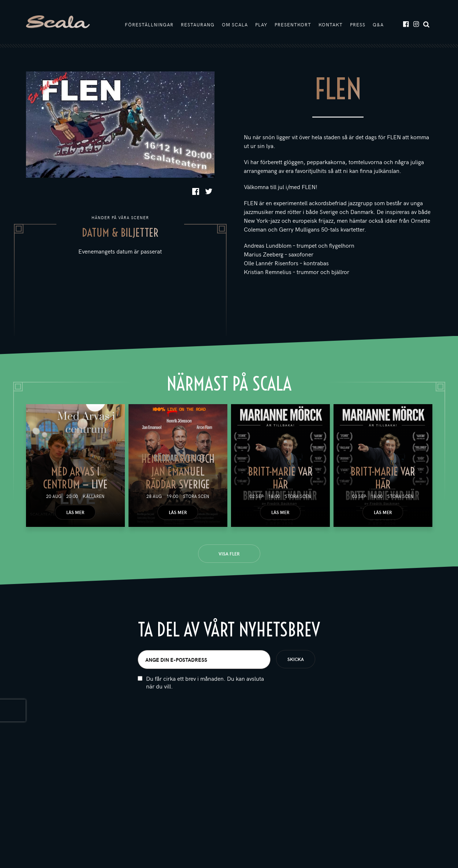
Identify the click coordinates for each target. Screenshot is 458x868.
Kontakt (331, 25)
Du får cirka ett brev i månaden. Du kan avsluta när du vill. (205, 682)
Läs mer (75, 512)
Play (261, 25)
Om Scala (235, 25)
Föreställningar (149, 25)
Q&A (378, 25)
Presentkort (293, 25)
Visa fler (229, 554)
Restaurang (198, 25)
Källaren (94, 496)
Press (358, 25)
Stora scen (196, 496)
